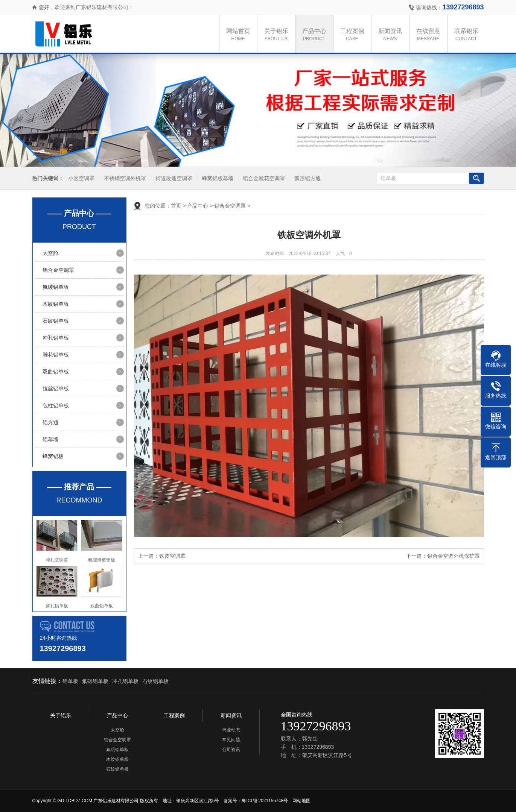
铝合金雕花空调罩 (263, 178)
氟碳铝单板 (56, 287)
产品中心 (316, 35)
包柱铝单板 (56, 405)
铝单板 (70, 681)
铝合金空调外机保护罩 (454, 556)
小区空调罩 (80, 178)
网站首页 (240, 35)
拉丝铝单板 (56, 389)
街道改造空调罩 (173, 178)
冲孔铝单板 (56, 338)
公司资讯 (231, 750)
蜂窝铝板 (53, 456)
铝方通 (50, 422)
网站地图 (301, 801)
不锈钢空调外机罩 (124, 178)
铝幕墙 (50, 439)
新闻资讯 (392, 35)
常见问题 (231, 740)
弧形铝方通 (306, 178)
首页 (176, 206)
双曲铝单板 (56, 372)
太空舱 (50, 253)
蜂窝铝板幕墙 (216, 178)
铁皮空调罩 (172, 556)
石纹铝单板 (56, 321)
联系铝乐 (468, 35)
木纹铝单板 (56, 304)
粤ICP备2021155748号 (265, 801)
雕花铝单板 (56, 355)
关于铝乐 (278, 35)
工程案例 (354, 35)
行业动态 (231, 730)
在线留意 (430, 35)
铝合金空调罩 (58, 270)
